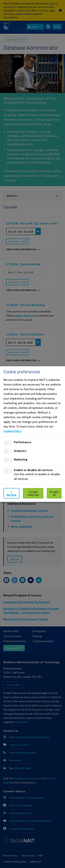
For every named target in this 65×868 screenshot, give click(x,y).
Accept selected (33, 493)
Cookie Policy (12, 431)
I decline (11, 493)
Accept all (54, 493)
